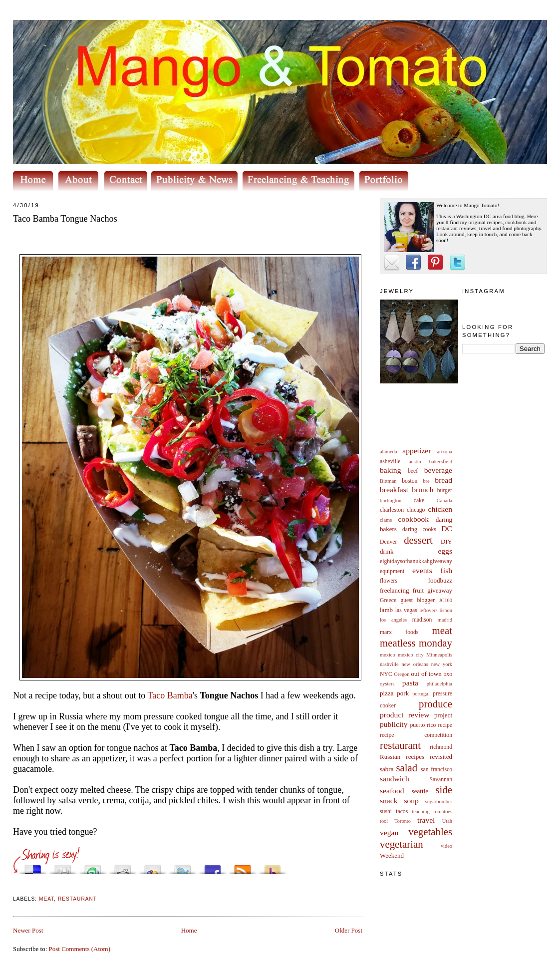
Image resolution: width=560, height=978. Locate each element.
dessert (418, 540)
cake (419, 500)
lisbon (446, 610)
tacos (402, 812)
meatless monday (416, 643)
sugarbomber (439, 802)
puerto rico (423, 725)
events (422, 570)
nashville (389, 664)
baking (390, 470)
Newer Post (28, 930)
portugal (421, 694)
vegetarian (402, 844)
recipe (445, 725)
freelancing (394, 590)
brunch (422, 489)
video (446, 846)
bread (443, 480)
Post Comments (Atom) (80, 949)
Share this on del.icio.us (33, 867)
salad (407, 768)
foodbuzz (440, 580)
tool (384, 821)
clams (386, 520)
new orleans (415, 664)
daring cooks (419, 529)
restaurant (400, 745)
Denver (388, 542)
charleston (392, 510)
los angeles (393, 620)
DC (447, 528)
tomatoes (443, 812)
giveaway (440, 590)
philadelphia (439, 684)
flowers (389, 581)
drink (387, 551)
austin (415, 462)
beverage (438, 470)
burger (445, 490)
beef (413, 471)
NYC (386, 674)
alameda (389, 452)
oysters (387, 684)
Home (189, 930)
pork (403, 693)
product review (405, 715)
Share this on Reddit (123, 867)
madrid (445, 620)
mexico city (411, 655)
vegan (389, 832)
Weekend (392, 855)
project (443, 715)
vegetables (430, 831)
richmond (441, 747)
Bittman (388, 481)
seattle (420, 791)
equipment (392, 571)
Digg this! (63, 867)
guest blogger (418, 600)
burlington (391, 500)
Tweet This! (183, 867)
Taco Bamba (170, 695)
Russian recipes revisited (416, 757)
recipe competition (416, 735)
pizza (387, 693)
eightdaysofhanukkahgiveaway (416, 561)
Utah (447, 821)
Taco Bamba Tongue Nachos (65, 219)
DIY (446, 541)
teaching (420, 812)
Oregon (402, 674)
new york (442, 664)
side (444, 790)
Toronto (403, 821)
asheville (390, 462)
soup (411, 801)
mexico (388, 655)
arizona (444, 452)
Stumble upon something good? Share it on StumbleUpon (93, 867)
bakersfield (441, 462)
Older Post (349, 930)
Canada (444, 500)
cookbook (414, 519)
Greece (388, 600)
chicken (440, 509)
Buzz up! (273, 867)
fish (446, 570)
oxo (448, 674)
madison (422, 620)
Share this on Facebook (213, 867)
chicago (416, 510)
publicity (394, 724)
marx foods (399, 632)
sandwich (395, 779)
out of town (426, 674)
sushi (386, 812)
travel (426, 820)
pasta (410, 683)
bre (426, 481)
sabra (387, 769)
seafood (392, 791)
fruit (418, 590)
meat (442, 630)
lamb (386, 610)
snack (389, 801)
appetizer (417, 451)
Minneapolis (439, 655)
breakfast (394, 489)
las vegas (406, 610)
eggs (445, 551)
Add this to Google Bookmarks (153, 867)
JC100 (445, 600)
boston (410, 481)
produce (435, 704)
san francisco (436, 770)
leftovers (428, 610)
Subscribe (243, 867)
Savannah (441, 780)
